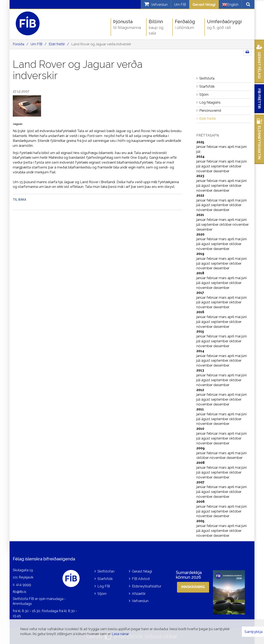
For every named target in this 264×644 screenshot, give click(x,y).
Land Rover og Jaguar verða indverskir (101, 44)
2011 (200, 409)
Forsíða (19, 44)
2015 (200, 331)
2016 (200, 312)
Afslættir (139, 594)
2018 (200, 273)
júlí (198, 152)
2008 (200, 463)
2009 (200, 448)
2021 (200, 215)
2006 (200, 502)
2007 (200, 482)
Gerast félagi (204, 5)
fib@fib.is (20, 592)
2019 (200, 254)
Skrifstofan (106, 571)
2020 (200, 234)
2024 (200, 156)
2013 (200, 370)
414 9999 (24, 585)
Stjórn (102, 594)
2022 (200, 195)
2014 (200, 351)
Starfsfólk (105, 579)
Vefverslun (140, 601)
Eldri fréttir (57, 44)
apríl (231, 147)
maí (238, 147)
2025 (200, 142)
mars (223, 147)
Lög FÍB (104, 586)
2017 (200, 293)
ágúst (206, 166)
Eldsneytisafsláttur (147, 586)
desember (221, 171)
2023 (200, 176)
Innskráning (193, 587)
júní (244, 147)
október (235, 166)
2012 (200, 390)
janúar (201, 147)
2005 (200, 521)
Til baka (19, 200)
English (230, 5)
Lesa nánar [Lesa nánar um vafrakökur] (120, 634)
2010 (200, 429)
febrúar (213, 147)
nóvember (205, 171)
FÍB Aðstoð (141, 579)
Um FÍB (180, 5)
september (220, 166)
